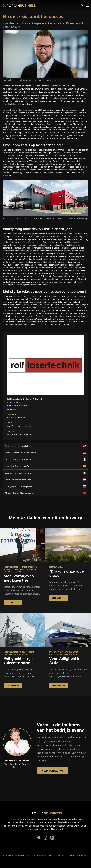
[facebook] (39, 838)
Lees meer (13, 603)
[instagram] (45, 838)
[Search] (82, 6)
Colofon (60, 855)
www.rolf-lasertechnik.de (19, 434)
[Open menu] (86, 6)
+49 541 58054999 (16, 417)
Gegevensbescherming (78, 855)
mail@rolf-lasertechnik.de (19, 426)
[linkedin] (52, 838)
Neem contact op (53, 771)
